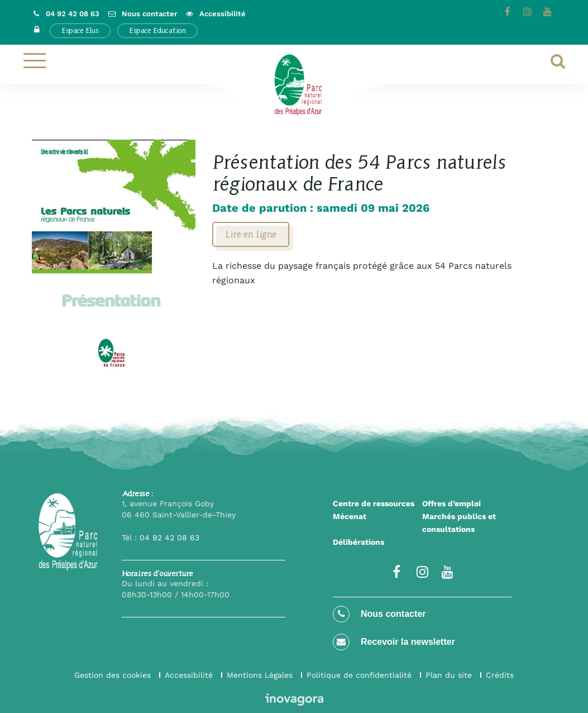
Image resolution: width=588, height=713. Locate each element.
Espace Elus (80, 30)
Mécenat (350, 516)
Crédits (500, 675)
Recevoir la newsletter (394, 642)
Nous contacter (379, 614)
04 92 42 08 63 (169, 538)
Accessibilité (189, 675)
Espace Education (157, 30)
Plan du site (449, 675)
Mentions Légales (260, 675)
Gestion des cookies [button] (113, 675)
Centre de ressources (374, 503)
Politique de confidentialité (359, 675)
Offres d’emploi (451, 503)
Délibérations (358, 542)
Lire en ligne (251, 234)
